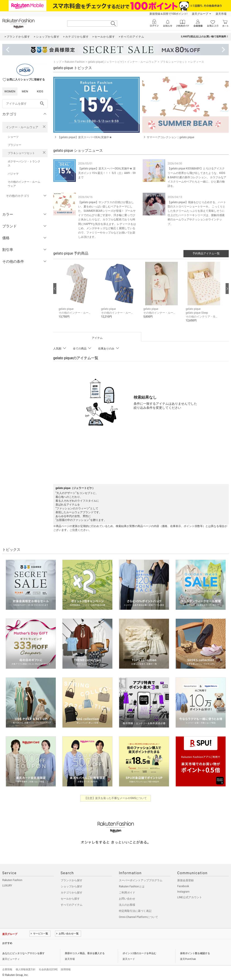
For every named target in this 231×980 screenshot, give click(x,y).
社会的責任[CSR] (48, 969)
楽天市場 (221, 14)
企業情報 (7, 969)
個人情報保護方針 (26, 969)
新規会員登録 (185, 880)
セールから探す (70, 899)
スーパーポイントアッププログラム (141, 880)
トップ (57, 62)
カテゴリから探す (72, 893)
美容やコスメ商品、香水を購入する (85, 953)
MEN (25, 91)
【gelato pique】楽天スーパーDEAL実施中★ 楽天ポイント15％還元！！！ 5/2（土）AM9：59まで (107, 173)
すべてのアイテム (72, 905)
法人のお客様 (127, 905)
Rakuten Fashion (75, 62)
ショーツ (13, 137)
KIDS (40, 91)
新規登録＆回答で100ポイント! (168, 14)
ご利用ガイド (127, 893)
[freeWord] (25, 104)
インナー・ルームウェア (22, 127)
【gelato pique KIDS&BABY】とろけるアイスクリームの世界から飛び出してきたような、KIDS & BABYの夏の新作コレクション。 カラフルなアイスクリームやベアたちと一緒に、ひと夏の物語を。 (197, 177)
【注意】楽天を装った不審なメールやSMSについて (116, 798)
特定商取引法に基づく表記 (135, 911)
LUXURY (7, 886)
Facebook (183, 886)
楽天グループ (200, 14)
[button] (78, 293)
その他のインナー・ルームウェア (24, 184)
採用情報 (66, 969)
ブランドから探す (72, 880)
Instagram (183, 892)
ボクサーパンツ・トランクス (24, 164)
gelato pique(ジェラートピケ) (106, 62)
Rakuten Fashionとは (132, 886)
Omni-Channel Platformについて (138, 917)
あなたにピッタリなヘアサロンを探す (23, 953)
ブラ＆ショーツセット (21, 153)
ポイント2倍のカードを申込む (139, 953)
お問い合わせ (127, 899)
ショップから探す (72, 886)
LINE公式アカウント (190, 897)
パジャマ (13, 174)
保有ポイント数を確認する (195, 953)
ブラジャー (14, 145)
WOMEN (10, 91)
